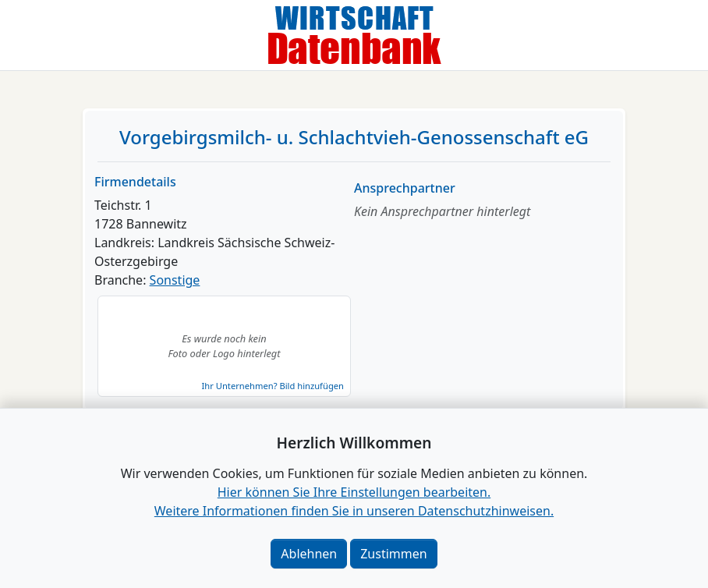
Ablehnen (309, 554)
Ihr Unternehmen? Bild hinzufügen (273, 386)
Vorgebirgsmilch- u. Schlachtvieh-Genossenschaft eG (354, 137)
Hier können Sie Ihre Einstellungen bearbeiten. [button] (354, 492)
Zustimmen (393, 554)
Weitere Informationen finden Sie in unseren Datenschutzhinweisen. (354, 511)
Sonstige (175, 280)
